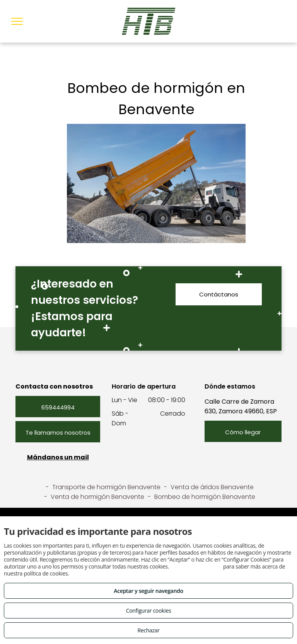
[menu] (17, 21)
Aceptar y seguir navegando (148, 591)
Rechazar (148, 630)
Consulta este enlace (196, 566)
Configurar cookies (149, 611)
